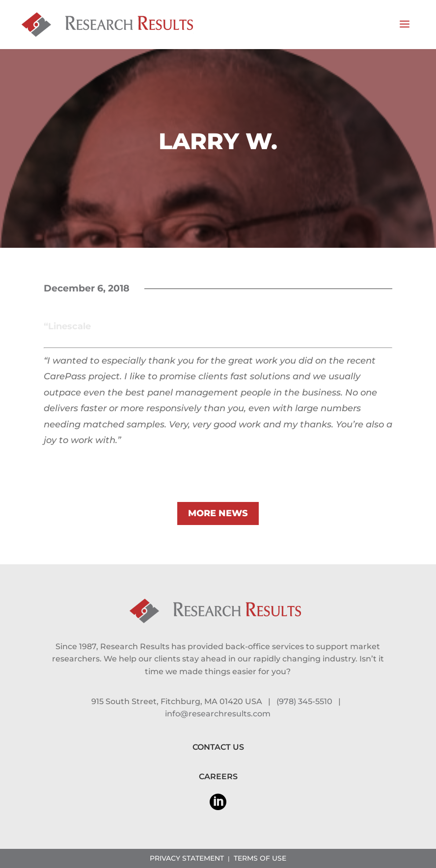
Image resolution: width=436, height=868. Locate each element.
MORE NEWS (218, 513)
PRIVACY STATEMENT (187, 858)
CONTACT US (218, 747)
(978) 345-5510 (304, 701)
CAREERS (218, 776)
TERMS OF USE (260, 858)
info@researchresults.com (218, 714)
